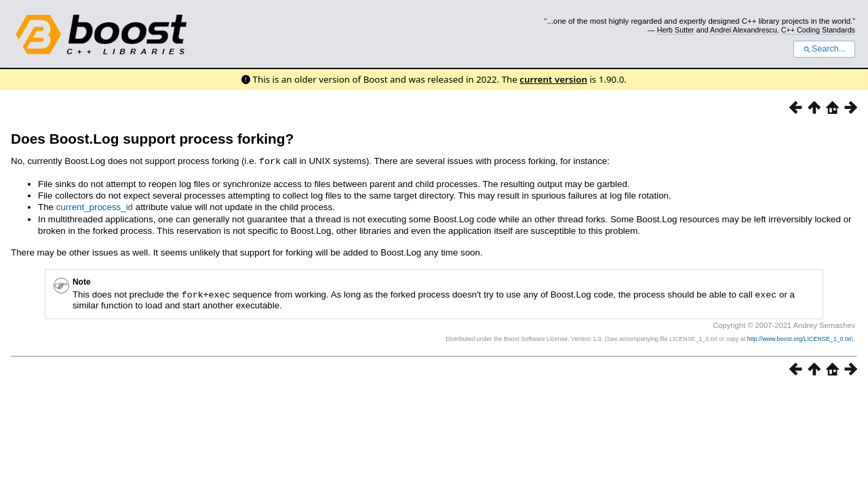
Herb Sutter (676, 30)
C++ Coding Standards (818, 30)
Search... (824, 49)
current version (553, 79)
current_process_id (95, 206)
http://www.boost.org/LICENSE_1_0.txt (800, 338)
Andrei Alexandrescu (744, 30)
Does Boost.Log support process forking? (152, 139)
